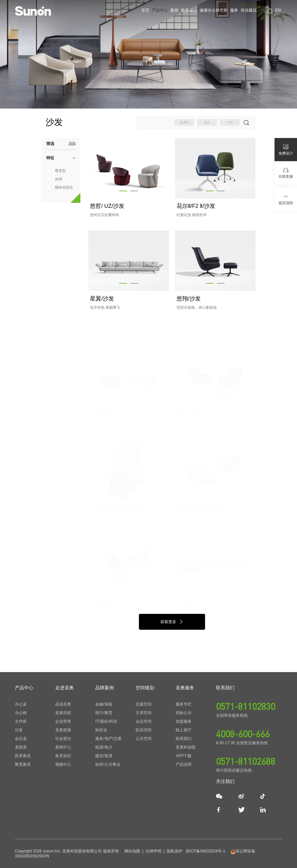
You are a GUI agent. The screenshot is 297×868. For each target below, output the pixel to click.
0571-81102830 (246, 706)
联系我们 (184, 739)
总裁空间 (144, 704)
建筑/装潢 (104, 756)
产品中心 (160, 10)
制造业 (101, 730)
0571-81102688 (246, 761)
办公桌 (21, 704)
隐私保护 (175, 851)
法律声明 (153, 851)
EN (278, 10)
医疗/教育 (104, 713)
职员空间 (144, 730)
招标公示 (184, 713)
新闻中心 (63, 747)
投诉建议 (249, 10)
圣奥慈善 (63, 730)
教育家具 (23, 764)
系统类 (21, 747)
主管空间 (144, 713)
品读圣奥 (63, 704)
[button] (123, 191)
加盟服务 (184, 721)
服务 (234, 10)
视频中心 (63, 764)
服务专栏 (184, 704)
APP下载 (184, 756)
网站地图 (132, 851)
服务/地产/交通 (108, 739)
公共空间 (144, 739)
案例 (174, 10)
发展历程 (63, 713)
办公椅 (21, 713)
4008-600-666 (243, 734)
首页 (145, 10)
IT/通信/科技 (106, 721)
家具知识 (63, 756)
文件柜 (21, 721)
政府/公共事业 (108, 764)
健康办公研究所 (214, 10)
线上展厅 (184, 730)
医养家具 (23, 756)
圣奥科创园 (186, 747)
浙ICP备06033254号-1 (205, 851)
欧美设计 (189, 10)
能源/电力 (104, 747)
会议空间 (144, 721)
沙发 (19, 730)
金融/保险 (104, 704)
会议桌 (21, 739)
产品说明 (184, 764)
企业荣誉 (63, 721)
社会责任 (63, 739)
